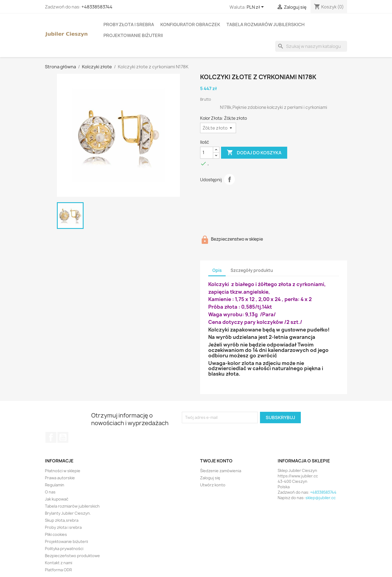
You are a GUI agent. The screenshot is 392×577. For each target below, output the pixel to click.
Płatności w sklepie (63, 471)
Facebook (51, 437)
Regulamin (55, 485)
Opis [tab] (217, 270)
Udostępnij (229, 179)
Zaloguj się (210, 478)
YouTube (63, 437)
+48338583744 (97, 7)
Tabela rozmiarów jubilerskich (266, 24)
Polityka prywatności (64, 549)
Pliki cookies (56, 534)
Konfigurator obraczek (190, 24)
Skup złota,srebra (62, 520)
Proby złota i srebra (129, 24)
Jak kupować (57, 499)
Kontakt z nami (59, 563)
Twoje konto (216, 461)
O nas (50, 492)
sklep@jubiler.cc (321, 498)
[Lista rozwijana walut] (256, 7)
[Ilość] (207, 153)
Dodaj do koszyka (254, 153)
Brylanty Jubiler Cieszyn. (68, 513)
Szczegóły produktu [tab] (252, 270)
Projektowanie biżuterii (133, 35)
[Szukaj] (311, 46)
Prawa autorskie (60, 478)
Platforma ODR (58, 570)
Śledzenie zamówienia (221, 471)
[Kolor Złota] (218, 128)
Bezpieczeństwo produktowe (72, 556)
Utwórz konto (213, 485)
